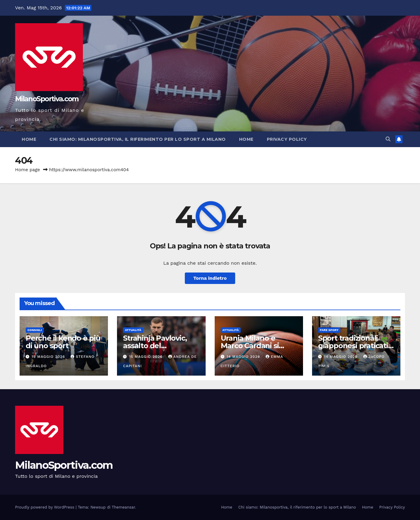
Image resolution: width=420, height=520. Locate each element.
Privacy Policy (287, 139)
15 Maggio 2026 (49, 357)
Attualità (133, 330)
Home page (28, 170)
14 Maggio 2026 (244, 357)
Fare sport (329, 330)
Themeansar (123, 507)
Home (29, 139)
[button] (388, 139)
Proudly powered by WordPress (45, 507)
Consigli (35, 330)
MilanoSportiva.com (47, 99)
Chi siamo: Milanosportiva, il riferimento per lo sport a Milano (138, 139)
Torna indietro (210, 278)
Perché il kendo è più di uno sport (63, 342)
